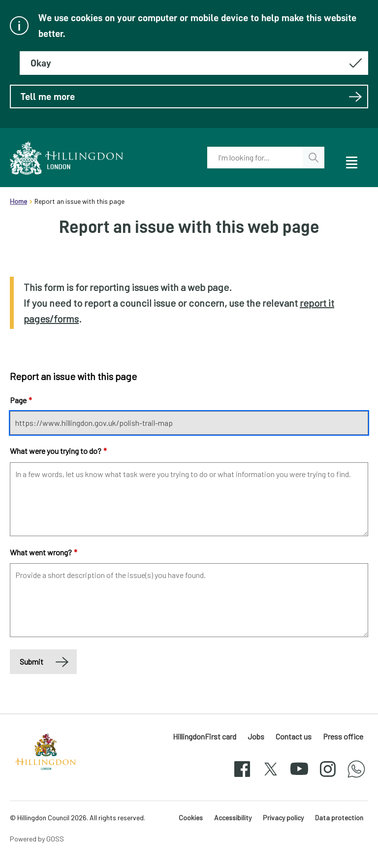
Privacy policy (283, 818)
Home (18, 201)
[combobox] (255, 158)
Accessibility (233, 818)
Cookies (191, 818)
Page (21, 400)
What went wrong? (44, 552)
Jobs (256, 736)
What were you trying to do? (58, 451)
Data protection (339, 818)
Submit (31, 661)
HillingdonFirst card (205, 736)
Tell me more (191, 96)
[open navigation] (351, 161)
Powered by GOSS (37, 839)
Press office (343, 736)
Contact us (294, 736)
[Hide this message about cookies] (194, 63)
